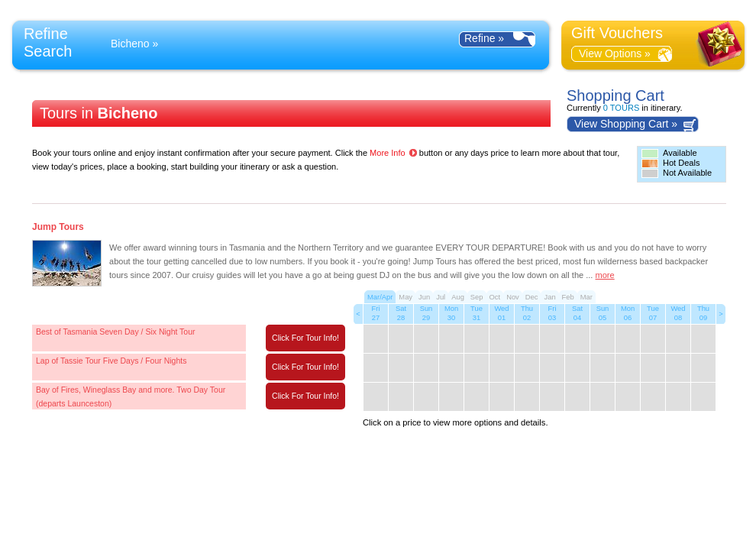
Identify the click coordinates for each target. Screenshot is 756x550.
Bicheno (130, 44)
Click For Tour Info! (305, 338)
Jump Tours (58, 227)
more (605, 275)
